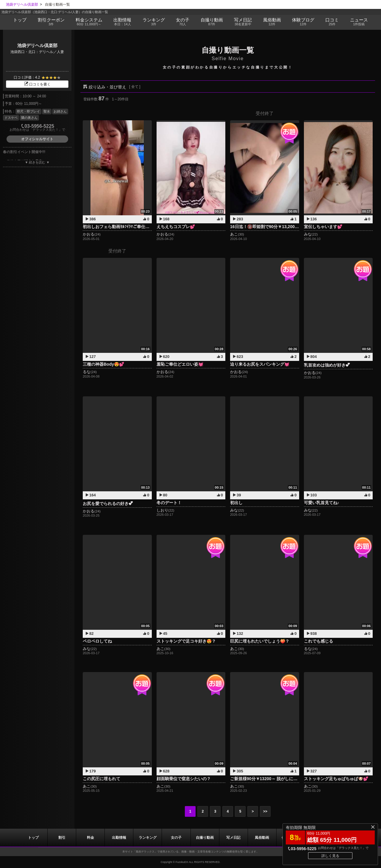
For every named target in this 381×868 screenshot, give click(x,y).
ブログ (303, 22)
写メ (243, 22)
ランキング (154, 22)
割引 (51, 22)
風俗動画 (272, 22)
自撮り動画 (205, 838)
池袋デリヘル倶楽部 (37, 45)
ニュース (359, 22)
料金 (89, 22)
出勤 (122, 22)
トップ (20, 20)
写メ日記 (233, 838)
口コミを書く (37, 84)
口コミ (332, 22)
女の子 (183, 22)
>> (265, 811)
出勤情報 (119, 838)
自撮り (212, 22)
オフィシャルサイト (37, 139)
